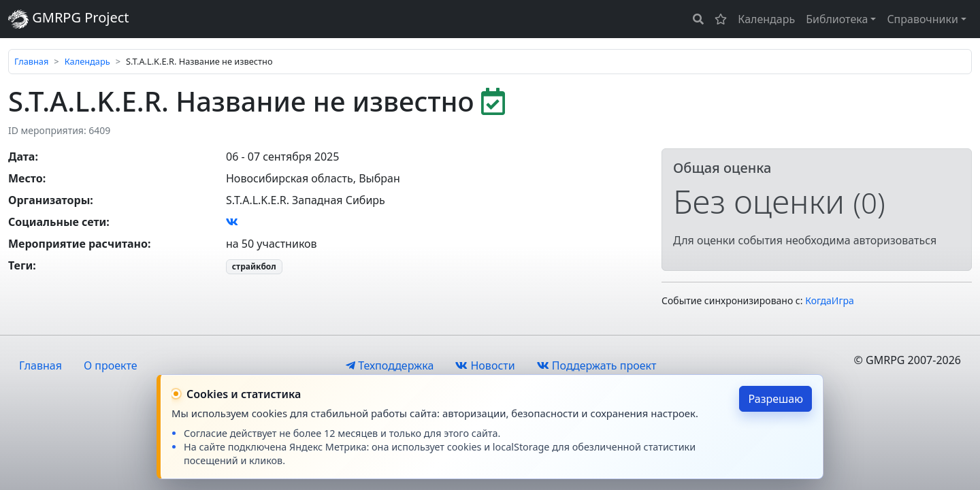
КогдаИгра (830, 300)
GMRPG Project (69, 19)
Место (26, 178)
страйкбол (254, 266)
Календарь (766, 19)
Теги (20, 265)
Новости (485, 365)
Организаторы (49, 200)
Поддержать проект (597, 365)
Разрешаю (775, 399)
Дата (21, 157)
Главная (31, 61)
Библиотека (837, 19)
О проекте (111, 365)
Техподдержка (390, 365)
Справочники (922, 19)
